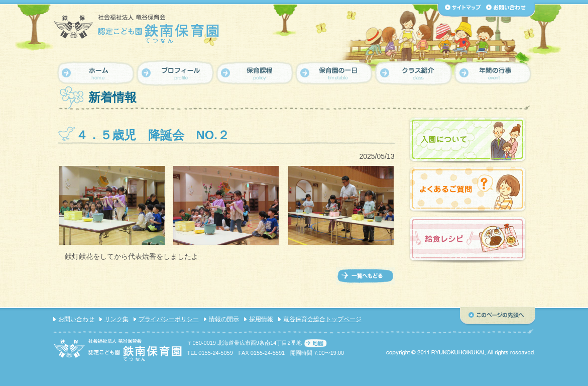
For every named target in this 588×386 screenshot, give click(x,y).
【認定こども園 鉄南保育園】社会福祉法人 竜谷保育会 (137, 28)
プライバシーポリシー (169, 319)
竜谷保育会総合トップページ (322, 319)
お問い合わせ (76, 319)
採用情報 (261, 319)
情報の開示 (224, 319)
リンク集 (116, 319)
